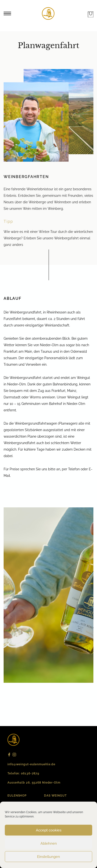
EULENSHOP (17, 796)
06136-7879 (30, 773)
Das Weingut (55, 796)
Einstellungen (48, 857)
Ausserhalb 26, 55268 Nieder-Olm (34, 783)
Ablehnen (49, 843)
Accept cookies (49, 830)
